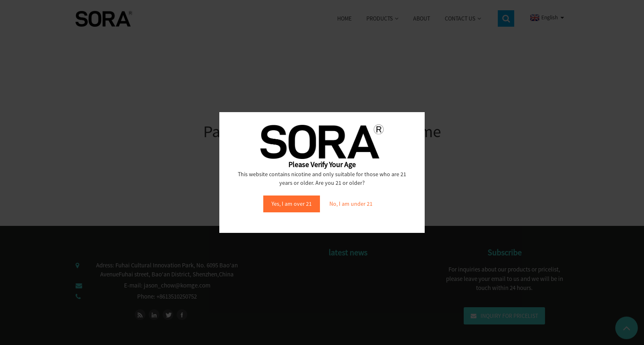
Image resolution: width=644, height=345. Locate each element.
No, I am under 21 (351, 204)
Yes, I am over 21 (292, 204)
